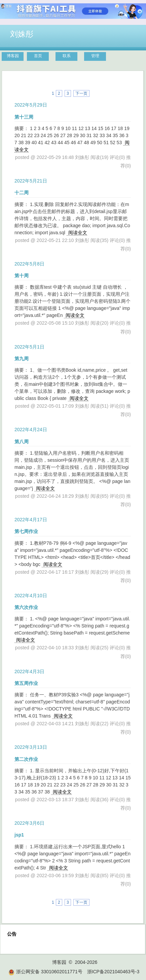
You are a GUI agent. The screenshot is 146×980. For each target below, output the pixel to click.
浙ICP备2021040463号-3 (113, 972)
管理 (95, 56)
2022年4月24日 (31, 430)
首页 (38, 56)
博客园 (13, 56)
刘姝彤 (22, 34)
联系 (67, 56)
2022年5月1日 (29, 347)
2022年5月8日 (29, 264)
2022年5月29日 (31, 105)
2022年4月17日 (31, 520)
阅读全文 (78, 233)
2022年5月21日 (31, 181)
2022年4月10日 (31, 596)
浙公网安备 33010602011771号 (45, 972)
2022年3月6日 (29, 823)
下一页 (81, 93)
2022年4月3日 (29, 671)
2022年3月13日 (31, 747)
